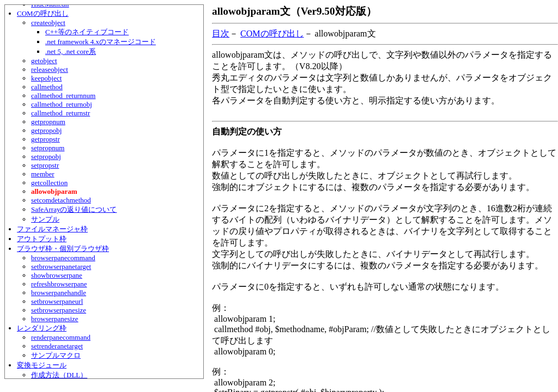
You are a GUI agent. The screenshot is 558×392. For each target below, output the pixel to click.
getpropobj (46, 130)
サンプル (45, 219)
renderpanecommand (61, 337)
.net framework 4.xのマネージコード (101, 42)
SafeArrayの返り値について (74, 209)
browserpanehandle (59, 293)
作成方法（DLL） (59, 375)
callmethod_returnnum (63, 96)
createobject (48, 23)
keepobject (46, 78)
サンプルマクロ (56, 355)
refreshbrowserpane (59, 284)
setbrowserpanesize (59, 310)
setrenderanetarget (57, 346)
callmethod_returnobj (62, 104)
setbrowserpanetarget (61, 267)
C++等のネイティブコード (87, 32)
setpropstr (45, 165)
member (43, 174)
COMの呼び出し (43, 13)
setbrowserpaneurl (57, 301)
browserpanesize (55, 319)
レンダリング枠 (42, 328)
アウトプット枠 (42, 239)
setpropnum (48, 148)
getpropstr (46, 139)
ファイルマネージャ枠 (52, 229)
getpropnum (48, 122)
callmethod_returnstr (60, 113)
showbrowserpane (57, 275)
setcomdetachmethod (61, 200)
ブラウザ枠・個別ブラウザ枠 (63, 249)
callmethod (47, 87)
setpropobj (46, 157)
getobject (44, 61)
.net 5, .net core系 (71, 51)
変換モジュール (42, 365)
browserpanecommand (63, 258)
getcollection (49, 183)
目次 (221, 33)
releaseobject (50, 69)
